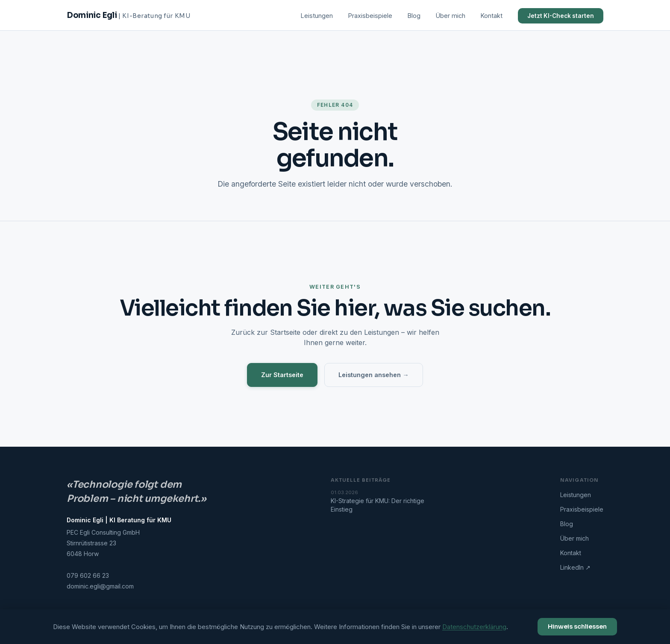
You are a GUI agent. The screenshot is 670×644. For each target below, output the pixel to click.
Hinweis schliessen (577, 626)
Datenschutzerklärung (474, 627)
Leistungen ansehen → (373, 375)
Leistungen (317, 16)
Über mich (451, 16)
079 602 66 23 (88, 575)
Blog (414, 16)
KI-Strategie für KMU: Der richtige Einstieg (386, 501)
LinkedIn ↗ (575, 567)
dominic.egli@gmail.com (100, 586)
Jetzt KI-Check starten (561, 16)
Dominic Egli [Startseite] (128, 15)
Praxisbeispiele (370, 16)
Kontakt (492, 16)
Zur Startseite (282, 375)
